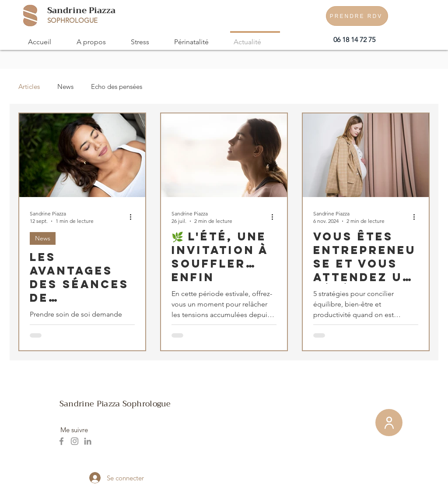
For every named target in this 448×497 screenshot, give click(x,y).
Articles (29, 86)
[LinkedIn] (88, 441)
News (65, 86)
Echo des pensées (117, 86)
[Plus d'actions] (133, 217)
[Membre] (389, 423)
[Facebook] (61, 441)
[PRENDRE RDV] (357, 16)
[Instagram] (75, 441)
